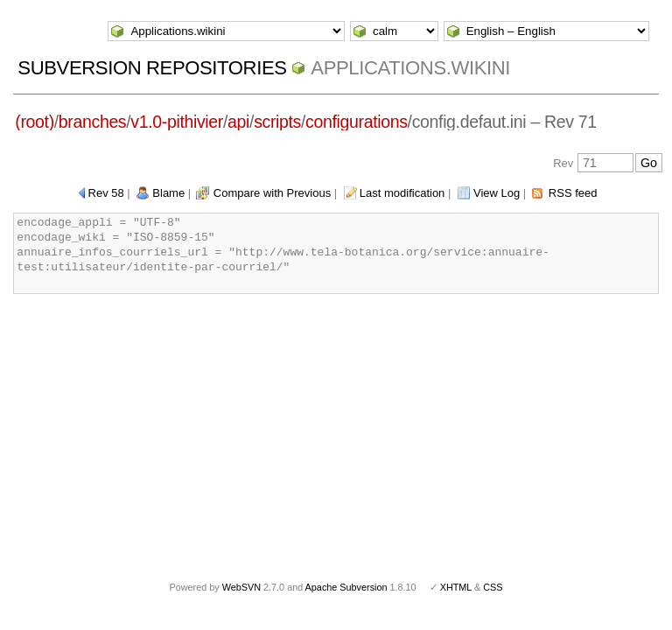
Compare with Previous (272, 193)
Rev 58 (106, 193)
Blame (168, 193)
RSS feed (573, 193)
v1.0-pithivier (177, 122)
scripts (277, 122)
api (238, 122)
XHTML (456, 587)
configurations (357, 122)
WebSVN (241, 587)
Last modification (402, 193)
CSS (493, 587)
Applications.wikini (410, 68)
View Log (497, 193)
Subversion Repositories (152, 68)
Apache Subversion (346, 587)
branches (92, 122)
